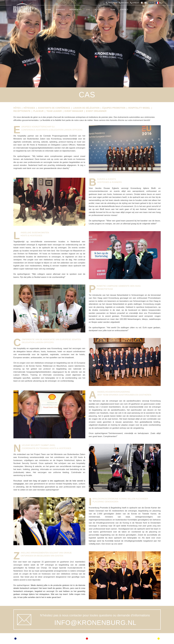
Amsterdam (112, 3)
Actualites (100, 10)
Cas (88, 10)
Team (113, 10)
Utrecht (135, 3)
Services (60, 10)
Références (75, 10)
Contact (124, 10)
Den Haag (124, 3)
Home (48, 10)
